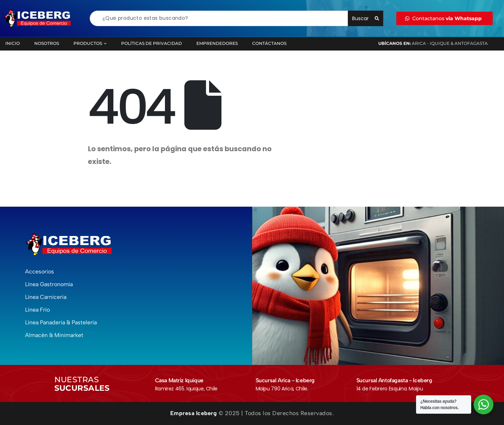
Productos (88, 43)
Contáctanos (269, 43)
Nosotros (47, 43)
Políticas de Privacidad (152, 43)
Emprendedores (217, 43)
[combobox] (219, 18)
